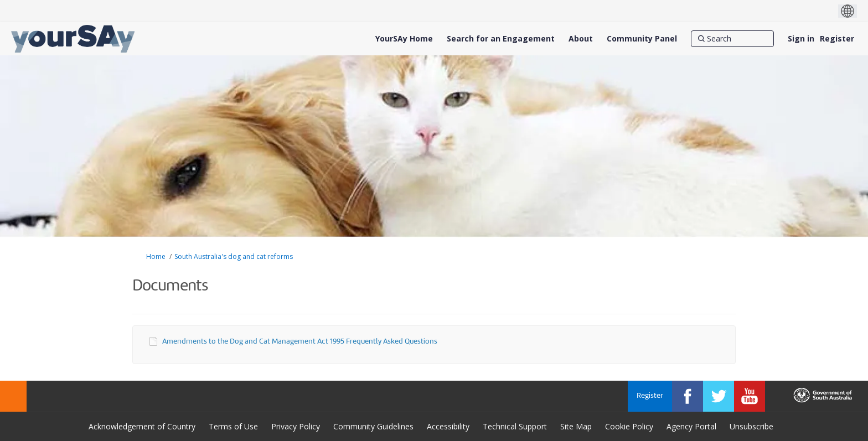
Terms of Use (233, 426)
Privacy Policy (296, 426)
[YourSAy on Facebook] (688, 396)
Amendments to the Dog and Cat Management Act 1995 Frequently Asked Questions (300, 342)
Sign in (801, 38)
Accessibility (448, 426)
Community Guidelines (373, 426)
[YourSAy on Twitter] (719, 396)
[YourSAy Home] (404, 39)
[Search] (732, 39)
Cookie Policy (629, 426)
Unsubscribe (751, 426)
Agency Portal (691, 426)
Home (156, 256)
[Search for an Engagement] (501, 39)
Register (837, 38)
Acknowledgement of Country (142, 426)
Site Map (576, 426)
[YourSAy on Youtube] (750, 396)
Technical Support (515, 426)
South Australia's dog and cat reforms (234, 256)
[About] (581, 39)
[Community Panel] (642, 39)
